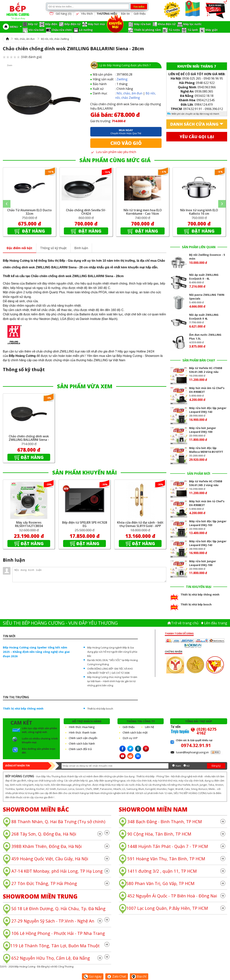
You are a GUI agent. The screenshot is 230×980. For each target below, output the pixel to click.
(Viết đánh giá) (22, 57)
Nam (178, 766)
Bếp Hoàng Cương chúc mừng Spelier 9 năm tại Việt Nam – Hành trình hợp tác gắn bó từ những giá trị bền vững (112, 681)
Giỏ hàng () (60, 14)
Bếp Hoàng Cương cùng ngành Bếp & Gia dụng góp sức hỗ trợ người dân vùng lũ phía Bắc (112, 652)
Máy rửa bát (142, 24)
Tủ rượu (174, 30)
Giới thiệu (140, 14)
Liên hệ (149, 727)
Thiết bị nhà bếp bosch (100, 709)
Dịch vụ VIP (130, 738)
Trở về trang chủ (185, 623)
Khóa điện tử (167, 24)
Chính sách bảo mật (135, 732)
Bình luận (81, 248)
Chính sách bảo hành (82, 743)
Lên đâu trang (216, 623)
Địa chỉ (139, 976)
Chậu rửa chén (62, 30)
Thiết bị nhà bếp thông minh (23, 708)
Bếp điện (51, 24)
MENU (16, 27)
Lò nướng (86, 30)
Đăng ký (216, 766)
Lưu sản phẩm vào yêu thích (113, 152)
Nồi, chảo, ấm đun (25, 39)
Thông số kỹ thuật (53, 248)
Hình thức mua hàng (82, 727)
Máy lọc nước (192, 24)
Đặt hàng (33, 231)
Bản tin (125, 14)
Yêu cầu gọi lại (197, 137)
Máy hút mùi (96, 24)
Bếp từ (33, 24)
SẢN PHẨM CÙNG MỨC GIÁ (115, 160)
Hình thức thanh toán (82, 732)
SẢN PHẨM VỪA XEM (85, 386)
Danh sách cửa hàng (194, 124)
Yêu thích (84, 14)
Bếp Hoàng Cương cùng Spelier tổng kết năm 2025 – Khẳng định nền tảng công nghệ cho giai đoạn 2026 (36, 652)
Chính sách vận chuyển (83, 738)
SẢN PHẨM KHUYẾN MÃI (85, 472)
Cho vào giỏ (126, 143)
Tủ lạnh (193, 30)
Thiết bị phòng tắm (147, 30)
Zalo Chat (117, 976)
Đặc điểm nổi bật (19, 248)
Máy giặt (212, 30)
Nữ (188, 766)
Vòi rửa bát (36, 30)
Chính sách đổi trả (80, 749)
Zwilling (122, 79)
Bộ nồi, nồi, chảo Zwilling (55, 39)
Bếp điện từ (73, 24)
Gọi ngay (93, 976)
